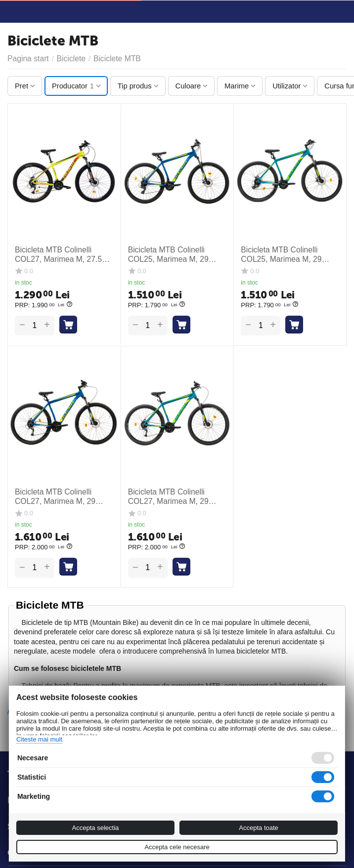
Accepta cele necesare (177, 847)
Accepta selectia (96, 828)
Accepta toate (259, 828)
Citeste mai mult (39, 739)
